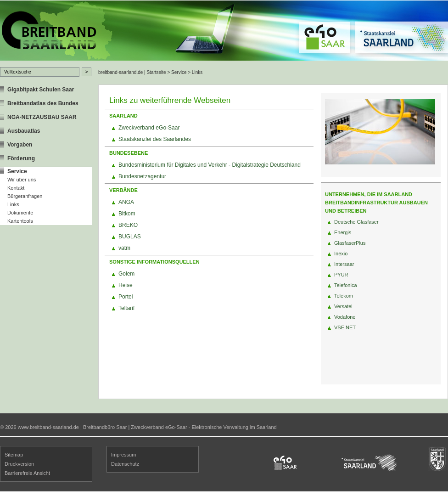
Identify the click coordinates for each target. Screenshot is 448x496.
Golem (126, 274)
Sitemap (14, 455)
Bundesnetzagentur (142, 176)
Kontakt (16, 188)
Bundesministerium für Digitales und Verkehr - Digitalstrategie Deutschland (210, 165)
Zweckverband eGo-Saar (149, 128)
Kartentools (20, 221)
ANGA (126, 202)
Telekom (344, 296)
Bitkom (127, 214)
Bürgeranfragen (25, 196)
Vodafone (345, 317)
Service (17, 171)
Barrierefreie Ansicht (27, 473)
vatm (124, 248)
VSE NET (345, 327)
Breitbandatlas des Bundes (43, 103)
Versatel (343, 306)
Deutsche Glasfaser (356, 222)
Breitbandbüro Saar (105, 427)
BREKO (128, 225)
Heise (126, 285)
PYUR (341, 275)
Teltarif (126, 308)
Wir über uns (22, 180)
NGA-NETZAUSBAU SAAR (42, 117)
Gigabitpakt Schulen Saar (41, 90)
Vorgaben (20, 145)
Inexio (341, 254)
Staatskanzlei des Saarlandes (155, 139)
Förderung (21, 158)
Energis (343, 232)
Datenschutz (125, 464)
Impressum (123, 455)
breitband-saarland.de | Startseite (132, 72)
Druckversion (19, 464)
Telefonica (346, 285)
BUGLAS (130, 237)
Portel (126, 297)
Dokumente (20, 213)
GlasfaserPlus (350, 243)
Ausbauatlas (24, 131)
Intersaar (344, 264)
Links (13, 204)
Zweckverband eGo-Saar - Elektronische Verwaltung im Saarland (204, 427)
